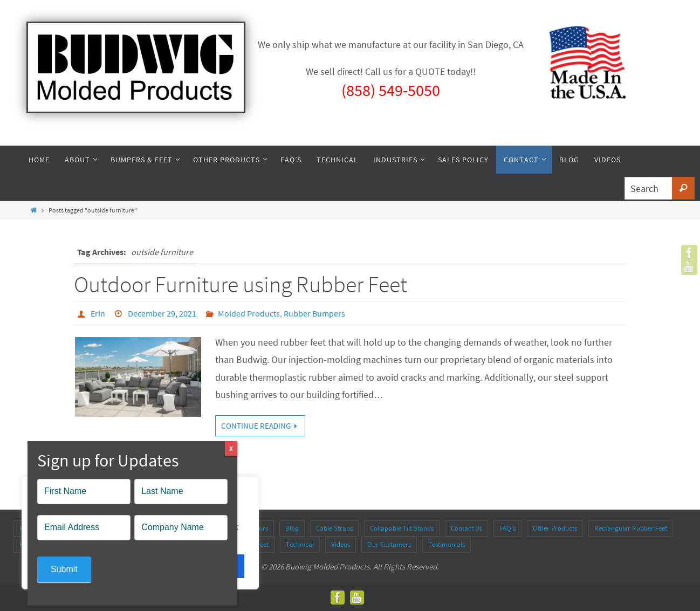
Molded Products (249, 313)
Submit (64, 569)
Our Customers (389, 544)
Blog (292, 528)
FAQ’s (507, 528)
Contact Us (466, 528)
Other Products (555, 528)
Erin (98, 313)
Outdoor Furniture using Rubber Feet (241, 284)
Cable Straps (334, 528)
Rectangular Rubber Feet (631, 528)
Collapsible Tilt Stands (402, 528)
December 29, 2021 (162, 313)
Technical (300, 544)
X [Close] (231, 448)
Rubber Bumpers (314, 313)
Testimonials (447, 544)
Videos (341, 544)
